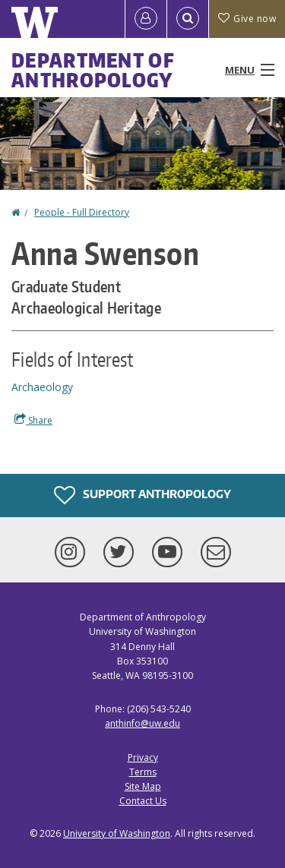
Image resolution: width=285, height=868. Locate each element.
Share (33, 420)
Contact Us (143, 801)
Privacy (143, 758)
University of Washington (117, 833)
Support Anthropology (142, 495)
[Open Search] (188, 19)
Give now (247, 19)
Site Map (143, 786)
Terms (143, 772)
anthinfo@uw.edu (142, 723)
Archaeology (42, 387)
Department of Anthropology (93, 70)
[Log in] (146, 19)
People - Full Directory (82, 212)
